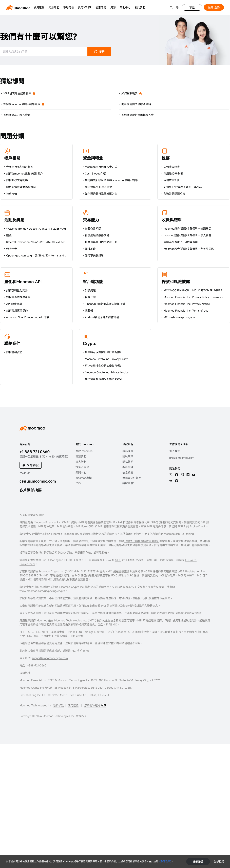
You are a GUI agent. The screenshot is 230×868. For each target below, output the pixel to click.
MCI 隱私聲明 (186, 575)
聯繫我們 (81, 456)
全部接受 (198, 862)
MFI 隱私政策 (46, 526)
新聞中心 (81, 472)
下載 (192, 8)
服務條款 (128, 451)
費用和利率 (85, 7)
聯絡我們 (12, 343)
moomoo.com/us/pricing (179, 534)
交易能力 (91, 220)
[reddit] (177, 481)
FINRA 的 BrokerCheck (192, 526)
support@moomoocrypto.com (50, 658)
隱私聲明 (128, 462)
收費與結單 (172, 220)
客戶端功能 (93, 282)
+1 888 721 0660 (35, 452)
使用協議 (73, 705)
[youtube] (194, 475)
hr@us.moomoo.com (182, 458)
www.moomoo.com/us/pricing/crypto (42, 591)
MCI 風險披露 (56, 579)
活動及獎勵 (14, 220)
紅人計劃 (81, 462)
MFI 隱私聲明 (65, 526)
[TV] (171, 481)
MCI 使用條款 (36, 579)
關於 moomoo (84, 451)
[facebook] (177, 475)
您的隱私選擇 (93, 705)
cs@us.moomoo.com (38, 481)
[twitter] (171, 475)
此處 (92, 606)
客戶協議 (128, 467)
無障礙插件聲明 (132, 478)
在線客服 (33, 465)
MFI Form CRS (85, 526)
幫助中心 (125, 7)
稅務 (166, 158)
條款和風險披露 (176, 282)
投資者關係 (82, 467)
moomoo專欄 (84, 478)
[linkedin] (188, 475)
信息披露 (128, 472)
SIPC (154, 522)
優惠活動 (101, 7)
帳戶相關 (12, 158)
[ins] (182, 475)
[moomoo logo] (18, 7)
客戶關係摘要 (31, 490)
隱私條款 (58, 705)
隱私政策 (128, 456)
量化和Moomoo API (23, 282)
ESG (78, 483)
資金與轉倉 (93, 158)
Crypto (90, 343)
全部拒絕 (219, 861)
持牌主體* (128, 483)
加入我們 (175, 451)
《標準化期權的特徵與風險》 (142, 541)
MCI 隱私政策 (167, 575)
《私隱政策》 (165, 861)
